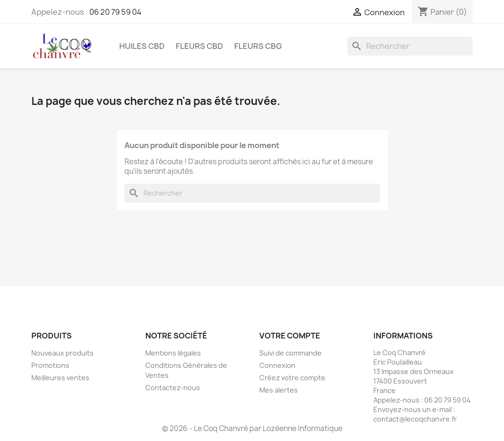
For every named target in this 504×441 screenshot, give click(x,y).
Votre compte (290, 336)
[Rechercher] (410, 46)
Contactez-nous (173, 388)
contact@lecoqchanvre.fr (415, 419)
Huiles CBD (142, 46)
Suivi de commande (290, 353)
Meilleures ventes (60, 378)
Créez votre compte (292, 378)
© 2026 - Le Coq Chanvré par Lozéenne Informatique (252, 428)
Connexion (277, 365)
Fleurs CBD (200, 46)
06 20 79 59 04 (115, 12)
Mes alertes (279, 390)
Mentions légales (173, 353)
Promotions (50, 365)
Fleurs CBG (258, 46)
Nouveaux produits (62, 353)
